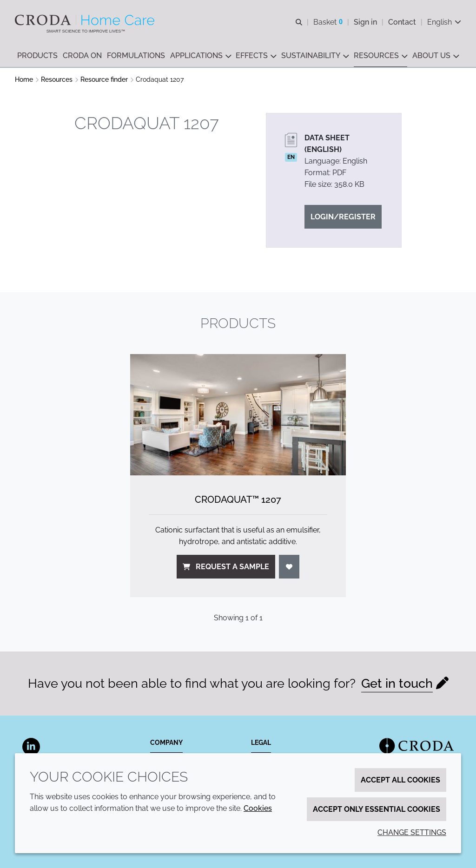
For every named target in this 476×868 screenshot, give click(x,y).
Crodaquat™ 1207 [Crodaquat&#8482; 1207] (238, 500)
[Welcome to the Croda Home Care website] (86, 20)
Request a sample (226, 567)
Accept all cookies (400, 780)
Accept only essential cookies (377, 809)
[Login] (289, 567)
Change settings (412, 832)
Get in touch (397, 683)
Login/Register (343, 217)
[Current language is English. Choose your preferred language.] (444, 22)
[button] (37, 56)
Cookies (258, 808)
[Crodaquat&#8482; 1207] (238, 415)
